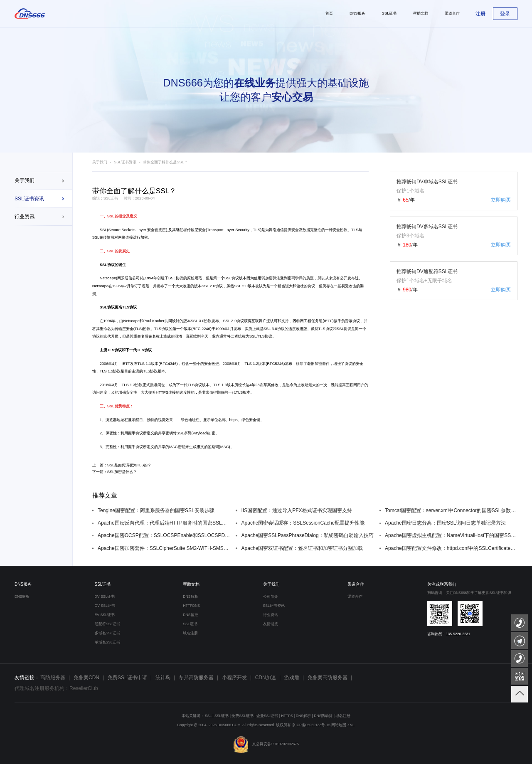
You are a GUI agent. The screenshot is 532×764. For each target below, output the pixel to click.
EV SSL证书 (105, 615)
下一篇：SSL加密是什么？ (115, 472)
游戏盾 (292, 678)
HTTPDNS (191, 606)
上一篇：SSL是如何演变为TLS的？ (122, 465)
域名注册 (190, 633)
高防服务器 (53, 678)
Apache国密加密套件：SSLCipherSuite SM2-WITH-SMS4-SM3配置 (164, 548)
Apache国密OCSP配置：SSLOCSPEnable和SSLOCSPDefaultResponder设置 (164, 535)
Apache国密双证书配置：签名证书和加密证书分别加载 (302, 548)
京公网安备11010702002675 (266, 744)
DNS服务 (23, 584)
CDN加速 (266, 678)
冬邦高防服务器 (196, 678)
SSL (111, 216)
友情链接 (271, 624)
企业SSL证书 (267, 716)
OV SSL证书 (105, 606)
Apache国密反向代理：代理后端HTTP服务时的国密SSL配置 (164, 523)
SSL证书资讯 (29, 199)
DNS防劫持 (323, 716)
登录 (505, 14)
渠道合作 (356, 584)
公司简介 (271, 596)
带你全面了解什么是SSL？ (165, 162)
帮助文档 (191, 584)
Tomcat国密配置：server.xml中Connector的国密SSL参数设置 (451, 510)
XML (351, 725)
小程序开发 (234, 678)
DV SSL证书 (105, 596)
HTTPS (287, 716)
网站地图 (339, 725)
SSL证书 (103, 584)
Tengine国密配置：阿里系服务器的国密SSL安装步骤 (156, 510)
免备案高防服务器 (328, 678)
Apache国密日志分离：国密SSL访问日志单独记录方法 (445, 523)
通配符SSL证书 (107, 624)
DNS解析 (22, 596)
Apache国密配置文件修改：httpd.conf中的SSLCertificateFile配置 (451, 548)
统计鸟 (163, 678)
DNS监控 (190, 615)
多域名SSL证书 (107, 633)
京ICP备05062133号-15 (311, 725)
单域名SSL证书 (107, 642)
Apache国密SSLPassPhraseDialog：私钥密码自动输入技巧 (308, 535)
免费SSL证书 (242, 716)
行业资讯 (25, 217)
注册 (480, 14)
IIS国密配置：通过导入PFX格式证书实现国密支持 (297, 510)
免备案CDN (86, 678)
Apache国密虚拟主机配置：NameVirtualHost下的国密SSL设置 (451, 535)
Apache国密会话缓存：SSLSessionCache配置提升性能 (303, 523)
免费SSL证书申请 (127, 678)
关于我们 (25, 180)
